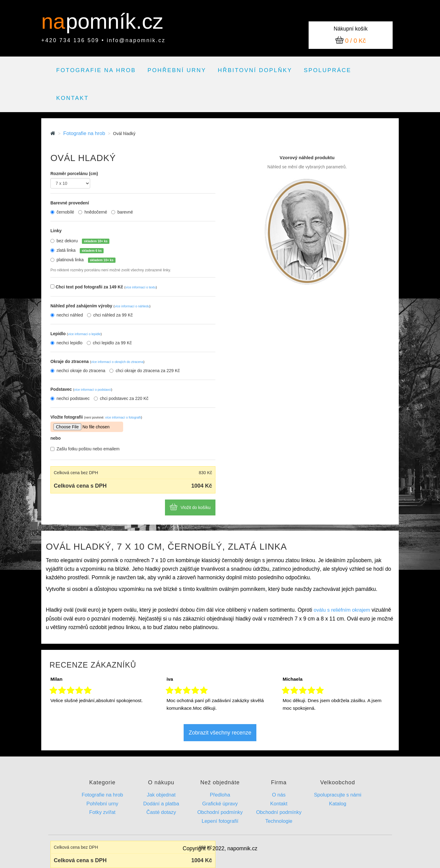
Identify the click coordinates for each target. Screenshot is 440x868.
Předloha (220, 795)
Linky (56, 231)
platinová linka (86, 260)
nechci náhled (67, 315)
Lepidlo (76, 334)
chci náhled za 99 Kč (110, 315)
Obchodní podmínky (220, 812)
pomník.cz (114, 21)
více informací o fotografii (123, 417)
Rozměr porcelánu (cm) (74, 174)
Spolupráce (328, 70)
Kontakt (72, 98)
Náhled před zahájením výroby (101, 306)
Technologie (279, 821)
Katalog (338, 804)
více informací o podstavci (92, 390)
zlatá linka (80, 251)
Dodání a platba (161, 804)
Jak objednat (161, 795)
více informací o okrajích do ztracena (117, 362)
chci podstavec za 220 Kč (121, 398)
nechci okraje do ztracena (78, 371)
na (56, 21)
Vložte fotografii (96, 417)
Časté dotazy (161, 812)
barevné (122, 212)
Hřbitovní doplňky (255, 70)
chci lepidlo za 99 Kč (109, 343)
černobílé (62, 212)
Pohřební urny (177, 70)
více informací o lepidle (84, 334)
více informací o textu (141, 287)
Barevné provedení (70, 203)
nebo (55, 438)
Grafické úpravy (220, 804)
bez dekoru (83, 241)
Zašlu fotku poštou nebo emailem (85, 449)
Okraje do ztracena (97, 361)
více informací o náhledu (132, 306)
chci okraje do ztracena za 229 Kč (145, 371)
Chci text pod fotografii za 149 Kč (106, 287)
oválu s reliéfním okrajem (342, 610)
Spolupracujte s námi (337, 795)
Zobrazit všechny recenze (220, 733)
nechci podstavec (70, 398)
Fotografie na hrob (96, 70)
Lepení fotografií (220, 821)
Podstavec (81, 389)
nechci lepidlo (66, 343)
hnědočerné (93, 212)
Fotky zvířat (102, 812)
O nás (279, 795)
